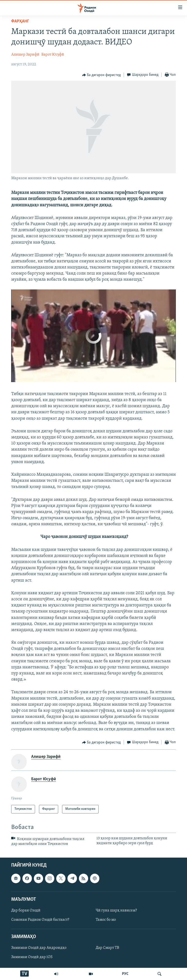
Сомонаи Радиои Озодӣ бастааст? (40, 920)
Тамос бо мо (106, 920)
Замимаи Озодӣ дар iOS (32, 957)
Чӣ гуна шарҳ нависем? (116, 911)
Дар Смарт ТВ (107, 948)
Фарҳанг (20, 21)
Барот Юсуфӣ (53, 55)
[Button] (102, 75)
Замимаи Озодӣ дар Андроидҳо (39, 948)
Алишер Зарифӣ (25, 55)
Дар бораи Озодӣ (26, 911)
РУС (125, 974)
